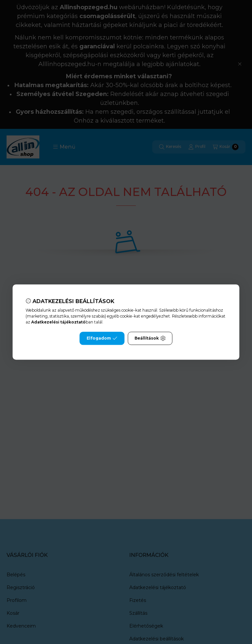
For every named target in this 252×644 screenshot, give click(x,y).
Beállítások (150, 338)
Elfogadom (102, 338)
